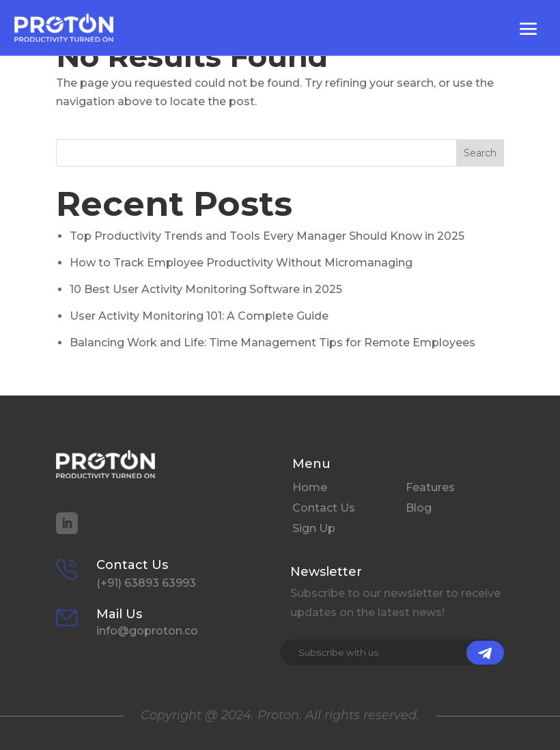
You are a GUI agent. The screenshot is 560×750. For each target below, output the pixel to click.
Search (480, 153)
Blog (419, 509)
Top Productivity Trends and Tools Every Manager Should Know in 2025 (267, 236)
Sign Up (314, 529)
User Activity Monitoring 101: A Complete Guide (199, 316)
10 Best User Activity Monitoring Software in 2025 (206, 289)
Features (430, 488)
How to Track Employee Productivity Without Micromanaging (241, 263)
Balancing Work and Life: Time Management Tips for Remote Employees (272, 343)
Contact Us (324, 509)
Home (310, 488)
